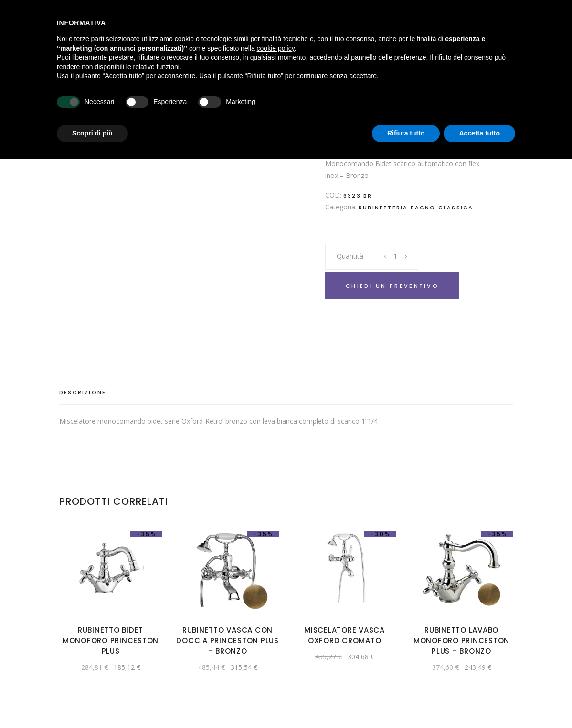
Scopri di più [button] (92, 133)
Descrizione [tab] (83, 392)
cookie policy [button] (276, 48)
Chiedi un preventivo (392, 286)
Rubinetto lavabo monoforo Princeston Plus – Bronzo (461, 640)
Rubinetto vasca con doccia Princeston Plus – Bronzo (228, 640)
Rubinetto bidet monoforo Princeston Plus (111, 640)
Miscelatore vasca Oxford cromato (344, 635)
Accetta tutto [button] (479, 133)
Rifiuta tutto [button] (406, 133)
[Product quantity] (396, 256)
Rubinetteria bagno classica (416, 208)
